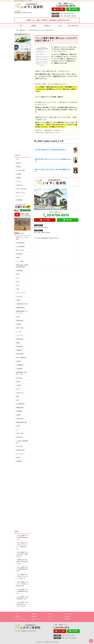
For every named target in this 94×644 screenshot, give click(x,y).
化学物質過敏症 (20, 404)
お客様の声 (47, 26)
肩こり (18, 282)
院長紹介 (19, 163)
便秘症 (18, 458)
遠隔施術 (19, 178)
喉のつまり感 (20, 250)
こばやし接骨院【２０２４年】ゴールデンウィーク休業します (22, 576)
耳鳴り (18, 274)
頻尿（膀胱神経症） (22, 358)
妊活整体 (19, 174)
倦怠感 (18, 382)
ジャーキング (20, 335)
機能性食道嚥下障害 (22, 422)
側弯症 (18, 343)
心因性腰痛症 (20, 365)
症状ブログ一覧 (20, 193)
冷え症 (18, 389)
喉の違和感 (19, 254)
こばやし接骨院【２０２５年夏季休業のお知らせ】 (22, 537)
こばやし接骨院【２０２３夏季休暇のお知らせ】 (22, 591)
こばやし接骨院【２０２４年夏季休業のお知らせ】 (22, 569)
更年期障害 (19, 411)
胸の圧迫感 (19, 378)
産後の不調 (19, 437)
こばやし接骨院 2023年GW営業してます (22, 598)
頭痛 (18, 289)
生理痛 (18, 300)
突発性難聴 (19, 271)
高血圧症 (19, 361)
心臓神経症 (19, 350)
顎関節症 (19, 324)
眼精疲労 (19, 415)
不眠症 (18, 258)
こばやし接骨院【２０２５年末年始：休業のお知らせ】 (22, 554)
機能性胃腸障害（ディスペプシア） (22, 312)
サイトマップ (20, 196)
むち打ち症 (19, 296)
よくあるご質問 (20, 170)
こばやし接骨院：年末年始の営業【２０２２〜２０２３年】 (22, 604)
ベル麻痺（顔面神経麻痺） (22, 442)
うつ (18, 430)
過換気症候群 (20, 354)
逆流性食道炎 (20, 339)
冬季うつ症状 (20, 433)
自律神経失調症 (20, 243)
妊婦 (18, 400)
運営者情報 (19, 200)
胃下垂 (18, 317)
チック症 (19, 332)
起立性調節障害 (20, 247)
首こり (18, 278)
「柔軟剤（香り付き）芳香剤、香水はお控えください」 (22, 562)
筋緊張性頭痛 (20, 408)
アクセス (60, 26)
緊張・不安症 (20, 328)
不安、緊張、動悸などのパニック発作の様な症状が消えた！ (51, 150)
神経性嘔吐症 (20, 321)
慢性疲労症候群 (20, 450)
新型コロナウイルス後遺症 (22, 238)
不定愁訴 (19, 385)
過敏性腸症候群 (20, 308)
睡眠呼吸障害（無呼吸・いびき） (22, 373)
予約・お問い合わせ (73, 26)
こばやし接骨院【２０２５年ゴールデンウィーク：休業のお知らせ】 (22, 546)
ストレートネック (21, 293)
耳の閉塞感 (19, 369)
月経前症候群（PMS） (22, 304)
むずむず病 (19, 446)
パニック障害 (20, 261)
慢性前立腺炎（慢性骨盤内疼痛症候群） (22, 266)
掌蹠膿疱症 (19, 461)
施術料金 (34, 26)
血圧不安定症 (20, 419)
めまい (18, 285)
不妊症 (18, 426)
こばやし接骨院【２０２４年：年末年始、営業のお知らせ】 (22, 584)
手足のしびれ (20, 393)
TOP (21, 26)
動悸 (18, 396)
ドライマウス (20, 454)
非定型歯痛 (19, 346)
